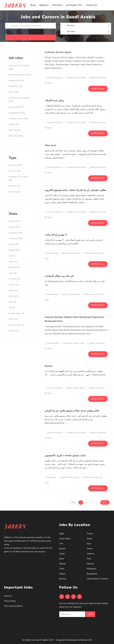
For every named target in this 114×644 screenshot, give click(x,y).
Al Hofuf (14, 279)
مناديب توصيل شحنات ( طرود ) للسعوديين (65, 455)
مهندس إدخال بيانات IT (56, 235)
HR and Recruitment (20, 75)
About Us (8, 596)
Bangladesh (92, 574)
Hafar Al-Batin (16, 325)
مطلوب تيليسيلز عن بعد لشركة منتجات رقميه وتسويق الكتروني (76, 190)
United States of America (97, 579)
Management (17, 113)
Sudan (90, 539)
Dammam (15, 233)
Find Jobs (58, 5)
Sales (14, 92)
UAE (61, 544)
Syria (89, 544)
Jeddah (14, 227)
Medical (14, 124)
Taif (12, 256)
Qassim (14, 285)
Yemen (90, 549)
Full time (16, 165)
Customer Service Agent (58, 52)
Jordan (62, 554)
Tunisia (90, 534)
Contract (14, 186)
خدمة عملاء (50, 145)
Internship (14, 192)
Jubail (14, 244)
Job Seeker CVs (75, 5)
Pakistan (90, 564)
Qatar (62, 559)
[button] (86, 26)
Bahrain (63, 564)
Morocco (63, 579)
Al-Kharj (14, 331)
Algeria (62, 574)
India (89, 559)
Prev (73, 503)
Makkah (14, 250)
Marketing (16, 86)
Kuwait (62, 549)
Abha (12, 302)
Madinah (14, 267)
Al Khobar (16, 239)
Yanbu (13, 262)
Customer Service (18, 119)
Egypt (62, 534)
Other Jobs (16, 136)
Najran (13, 319)
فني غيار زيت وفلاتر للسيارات (59, 276)
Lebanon (90, 554)
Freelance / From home (18, 179)
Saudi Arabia (65, 539)
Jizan (13, 273)
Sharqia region (16, 313)
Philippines (91, 569)
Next (105, 503)
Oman (62, 569)
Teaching (14, 130)
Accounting (16, 107)
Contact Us (92, 5)
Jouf (12, 308)
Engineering (16, 81)
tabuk (13, 290)
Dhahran (14, 296)
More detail (98, 89)
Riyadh (15, 221)
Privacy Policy (10, 601)
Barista (49, 366)
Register (45, 5)
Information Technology (19, 67)
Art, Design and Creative (19, 100)
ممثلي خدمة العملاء (55, 100)
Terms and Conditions (13, 606)
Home (33, 5)
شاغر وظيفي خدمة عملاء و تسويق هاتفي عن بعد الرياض (72, 411)
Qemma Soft (86, 640)
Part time (15, 171)
